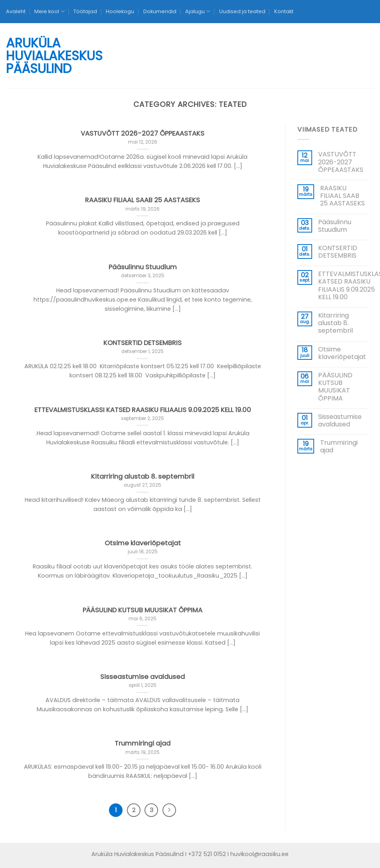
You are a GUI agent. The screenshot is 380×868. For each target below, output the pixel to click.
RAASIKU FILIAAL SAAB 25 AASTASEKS (342, 196)
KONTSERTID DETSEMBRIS (338, 252)
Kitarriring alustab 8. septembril (335, 323)
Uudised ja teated (242, 11)
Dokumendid (160, 11)
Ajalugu (198, 11)
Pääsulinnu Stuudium (335, 226)
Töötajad (85, 11)
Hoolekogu (120, 11)
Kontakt (284, 11)
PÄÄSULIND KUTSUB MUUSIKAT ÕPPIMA (335, 387)
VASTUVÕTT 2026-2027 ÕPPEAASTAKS (341, 162)
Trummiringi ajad (339, 446)
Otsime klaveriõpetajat (342, 353)
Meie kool (49, 11)
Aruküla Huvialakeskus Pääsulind (36, 56)
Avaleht (16, 11)
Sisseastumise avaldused (340, 420)
